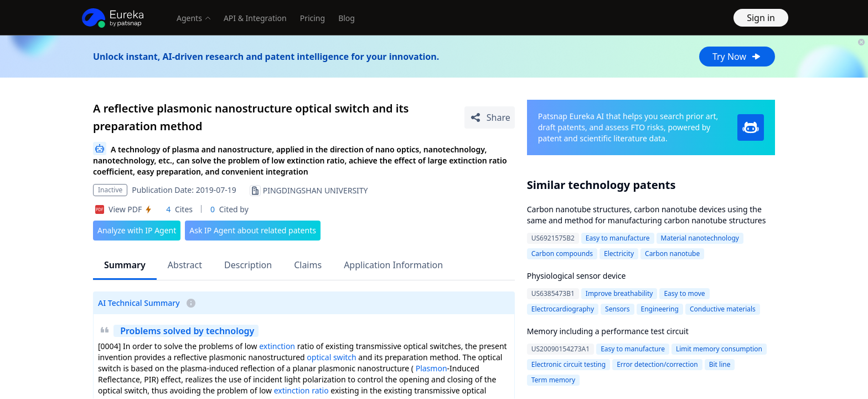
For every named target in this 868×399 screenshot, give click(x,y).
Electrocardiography (563, 309)
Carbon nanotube (672, 254)
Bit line (720, 364)
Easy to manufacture (618, 238)
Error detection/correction (657, 364)
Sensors (617, 309)
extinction (277, 346)
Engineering (660, 309)
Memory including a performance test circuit (608, 331)
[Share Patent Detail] (490, 117)
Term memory (553, 380)
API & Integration (255, 18)
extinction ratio (301, 390)
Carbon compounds (562, 254)
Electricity (619, 254)
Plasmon (432, 368)
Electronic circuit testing (569, 364)
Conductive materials (723, 309)
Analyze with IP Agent (137, 230)
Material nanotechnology (700, 238)
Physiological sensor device (577, 276)
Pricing (312, 18)
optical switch (331, 357)
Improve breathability (619, 293)
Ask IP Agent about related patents (253, 230)
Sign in (761, 18)
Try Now (737, 57)
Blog (347, 18)
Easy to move (684, 293)
